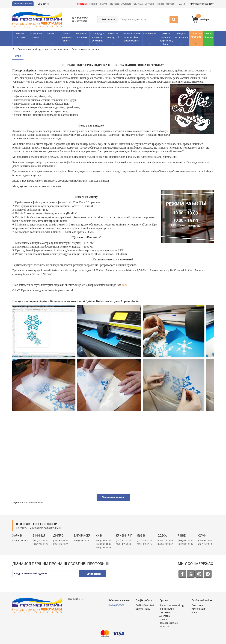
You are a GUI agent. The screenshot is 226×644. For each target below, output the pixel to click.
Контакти (170, 4)
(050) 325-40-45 (61, 541)
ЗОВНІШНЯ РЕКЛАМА (132, 4)
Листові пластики (20, 35)
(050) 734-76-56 (165, 541)
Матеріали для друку (82, 35)
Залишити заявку (113, 497)
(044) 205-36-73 (103, 548)
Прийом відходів (208, 35)
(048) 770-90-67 (165, 544)
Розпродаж (81, 4)
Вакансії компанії (169, 623)
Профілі (51, 34)
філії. (125, 285)
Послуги (103, 4)
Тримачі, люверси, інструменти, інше (166, 39)
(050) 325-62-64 (20, 541)
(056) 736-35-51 (61, 544)
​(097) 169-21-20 (145, 541)
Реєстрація (197, 605)
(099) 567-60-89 (103, 541)
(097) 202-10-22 (41, 544)
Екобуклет (165, 626)
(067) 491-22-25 (124, 541)
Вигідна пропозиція (182, 35)
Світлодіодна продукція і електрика (97, 37)
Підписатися (93, 574)
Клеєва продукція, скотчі (66, 37)
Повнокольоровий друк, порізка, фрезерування (132, 37)
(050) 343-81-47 (103, 544)
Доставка (149, 4)
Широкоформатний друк (173, 605)
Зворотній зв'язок (23, 4)
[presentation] (136, 577)
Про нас (160, 4)
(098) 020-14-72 (185, 541)
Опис (18, 56)
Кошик (195, 612)
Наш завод (114, 4)
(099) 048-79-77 (81, 541)
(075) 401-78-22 (124, 544)
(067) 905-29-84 (145, 544)
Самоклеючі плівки (36, 35)
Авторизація (198, 609)
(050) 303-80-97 (185, 544)
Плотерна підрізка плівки (85, 49)
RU (184, 4)
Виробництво (167, 609)
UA (180, 4)
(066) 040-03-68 (116, 605)
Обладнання (150, 34)
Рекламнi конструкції (113, 35)
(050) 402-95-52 (41, 541)
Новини (93, 4)
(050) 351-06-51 (206, 541)
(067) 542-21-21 (206, 544)
